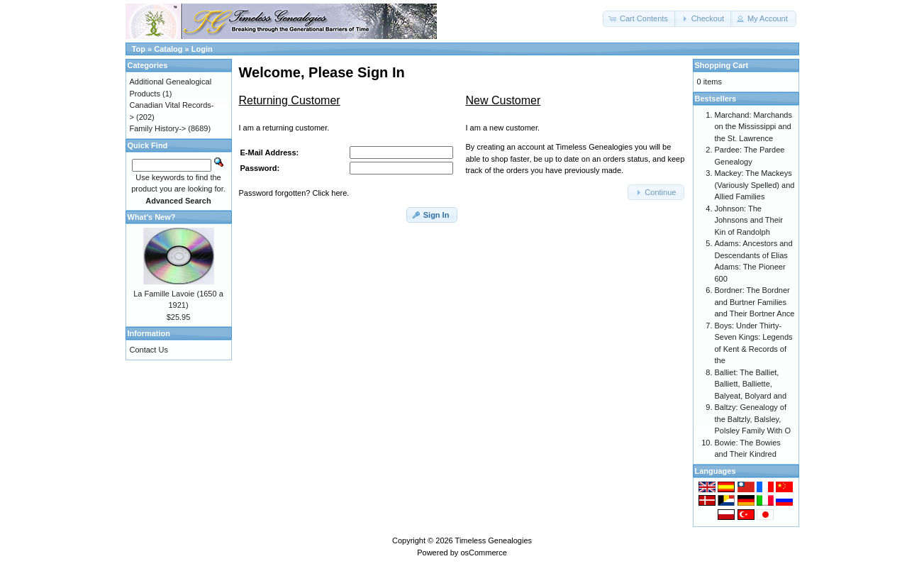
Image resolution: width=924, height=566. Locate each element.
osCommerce (483, 553)
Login (202, 49)
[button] (640, 19)
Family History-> (158, 128)
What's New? (152, 217)
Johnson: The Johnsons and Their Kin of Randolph (749, 220)
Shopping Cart (722, 65)
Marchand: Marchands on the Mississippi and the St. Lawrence (753, 127)
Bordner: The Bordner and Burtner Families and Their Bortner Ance (755, 302)
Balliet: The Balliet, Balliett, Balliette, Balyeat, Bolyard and (751, 384)
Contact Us (149, 350)
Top (139, 49)
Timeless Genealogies (494, 540)
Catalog (168, 49)
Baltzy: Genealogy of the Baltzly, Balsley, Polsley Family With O (753, 419)
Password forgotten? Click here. (294, 193)
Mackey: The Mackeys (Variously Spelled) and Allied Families (755, 185)
